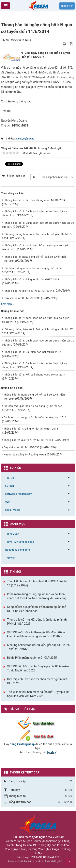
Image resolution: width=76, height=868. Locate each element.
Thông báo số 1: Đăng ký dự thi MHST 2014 (32, 279)
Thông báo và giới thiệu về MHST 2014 (28, 291)
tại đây (52, 752)
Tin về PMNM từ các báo (19, 542)
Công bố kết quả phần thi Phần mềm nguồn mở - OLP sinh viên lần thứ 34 (37, 609)
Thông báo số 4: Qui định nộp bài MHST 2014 (33, 352)
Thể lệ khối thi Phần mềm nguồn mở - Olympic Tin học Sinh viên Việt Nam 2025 (38, 694)
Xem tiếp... (7, 304)
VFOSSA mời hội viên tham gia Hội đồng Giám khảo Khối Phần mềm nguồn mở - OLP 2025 (36, 634)
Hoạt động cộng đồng (18, 550)
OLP (7, 502)
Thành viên (67, 6)
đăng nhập (28, 744)
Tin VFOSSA (12, 534)
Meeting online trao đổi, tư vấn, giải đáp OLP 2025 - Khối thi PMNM (38, 647)
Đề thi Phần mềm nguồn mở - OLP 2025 (32, 658)
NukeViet (26, 862)
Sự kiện (9, 486)
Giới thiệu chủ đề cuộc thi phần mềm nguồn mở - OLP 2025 (38, 681)
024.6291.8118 (40, 857)
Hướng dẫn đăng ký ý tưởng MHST (25, 455)
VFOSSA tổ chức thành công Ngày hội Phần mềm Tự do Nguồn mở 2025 (38, 668)
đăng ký (15, 744)
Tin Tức (9, 478)
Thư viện (10, 558)
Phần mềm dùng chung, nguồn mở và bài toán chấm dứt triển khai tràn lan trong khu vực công (37, 596)
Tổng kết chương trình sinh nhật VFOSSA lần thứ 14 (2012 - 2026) (37, 583)
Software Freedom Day (18, 494)
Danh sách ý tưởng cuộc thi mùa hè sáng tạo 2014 (35, 417)
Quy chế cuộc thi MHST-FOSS (22, 298)
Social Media (13, 510)
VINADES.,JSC (54, 862)
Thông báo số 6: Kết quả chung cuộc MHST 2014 (35, 200)
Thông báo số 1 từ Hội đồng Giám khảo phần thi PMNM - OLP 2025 (37, 622)
